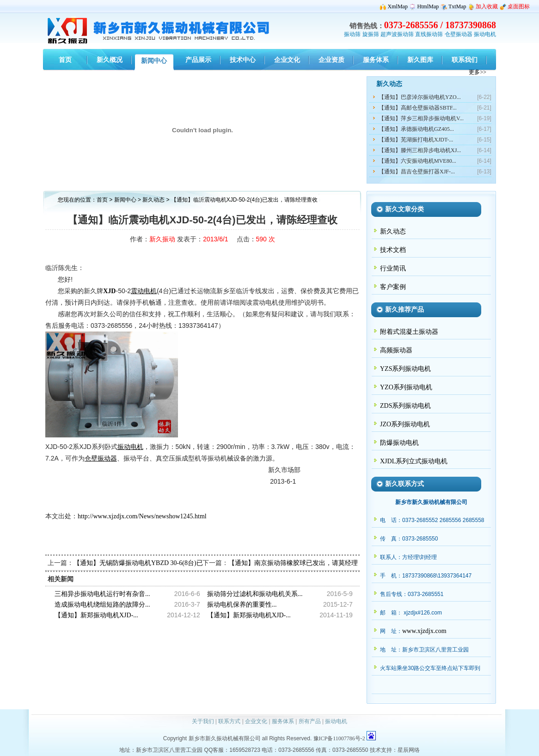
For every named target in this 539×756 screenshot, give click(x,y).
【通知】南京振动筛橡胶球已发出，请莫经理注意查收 (306, 563)
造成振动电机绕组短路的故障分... (102, 605)
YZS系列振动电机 (405, 369)
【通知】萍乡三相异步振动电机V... (421, 118)
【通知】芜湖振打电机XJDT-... (416, 140)
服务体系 (283, 721)
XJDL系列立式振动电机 (414, 461)
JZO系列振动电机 (405, 424)
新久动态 (154, 200)
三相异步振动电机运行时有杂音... (102, 594)
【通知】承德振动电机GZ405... (416, 129)
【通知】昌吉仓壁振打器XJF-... (417, 172)
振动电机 (485, 34)
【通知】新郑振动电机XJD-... (96, 615)
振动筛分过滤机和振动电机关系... (255, 594)
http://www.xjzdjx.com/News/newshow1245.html (142, 516)
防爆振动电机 (399, 443)
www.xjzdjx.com (424, 631)
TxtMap (457, 6)
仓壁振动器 (459, 34)
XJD (109, 291)
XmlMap (398, 6)
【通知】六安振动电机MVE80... (417, 161)
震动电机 (144, 291)
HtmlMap (428, 6)
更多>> (478, 72)
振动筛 (352, 34)
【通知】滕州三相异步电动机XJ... (420, 150)
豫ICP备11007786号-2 (339, 738)
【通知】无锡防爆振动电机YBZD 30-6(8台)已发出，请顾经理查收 (167, 563)
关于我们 (203, 721)
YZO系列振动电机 (406, 387)
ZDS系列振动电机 (405, 406)
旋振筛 (371, 34)
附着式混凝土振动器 (409, 332)
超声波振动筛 (397, 34)
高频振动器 (396, 350)
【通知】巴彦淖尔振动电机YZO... (420, 97)
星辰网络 (409, 750)
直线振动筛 (429, 34)
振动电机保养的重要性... (242, 605)
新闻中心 (125, 200)
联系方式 (229, 721)
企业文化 (256, 721)
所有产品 (310, 721)
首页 (102, 200)
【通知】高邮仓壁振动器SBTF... (418, 108)
